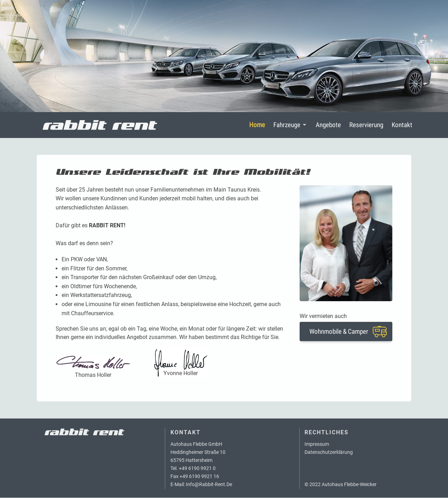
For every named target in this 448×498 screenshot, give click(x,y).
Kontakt (402, 125)
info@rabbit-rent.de (209, 485)
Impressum (317, 445)
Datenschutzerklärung (329, 453)
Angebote (328, 125)
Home (257, 125)
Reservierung (366, 125)
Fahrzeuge (287, 125)
